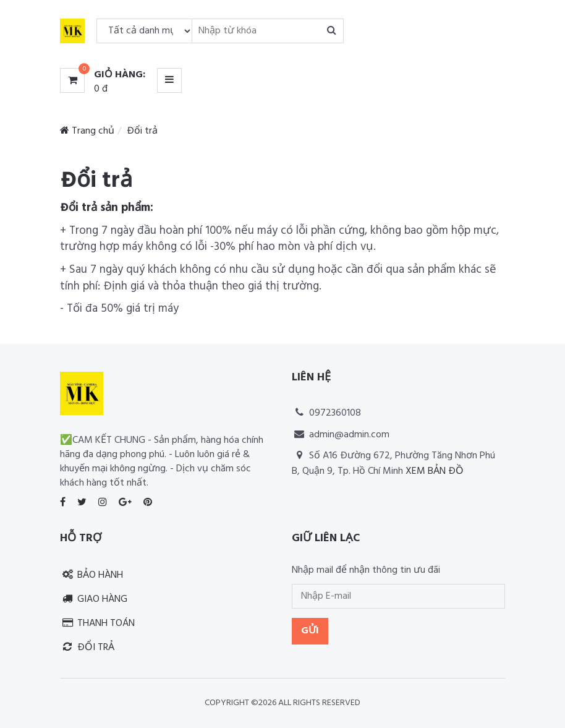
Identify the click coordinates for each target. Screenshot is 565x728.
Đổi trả (87, 648)
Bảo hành (91, 575)
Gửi (310, 631)
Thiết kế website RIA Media (350, 490)
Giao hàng (94, 599)
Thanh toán (97, 623)
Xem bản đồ (435, 471)
